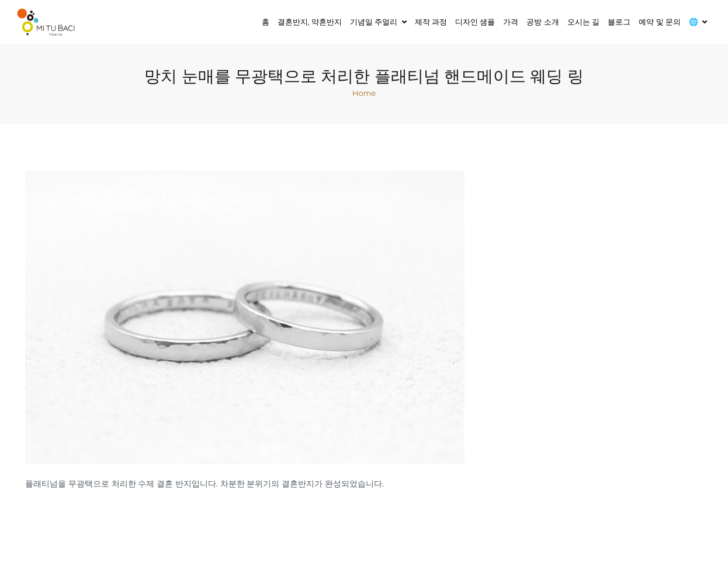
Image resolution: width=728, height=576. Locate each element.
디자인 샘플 (475, 22)
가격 (511, 22)
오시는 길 (583, 22)
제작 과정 (431, 22)
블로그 (619, 22)
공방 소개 (542, 22)
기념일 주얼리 (374, 22)
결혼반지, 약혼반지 (310, 22)
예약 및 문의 (660, 22)
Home (364, 93)
